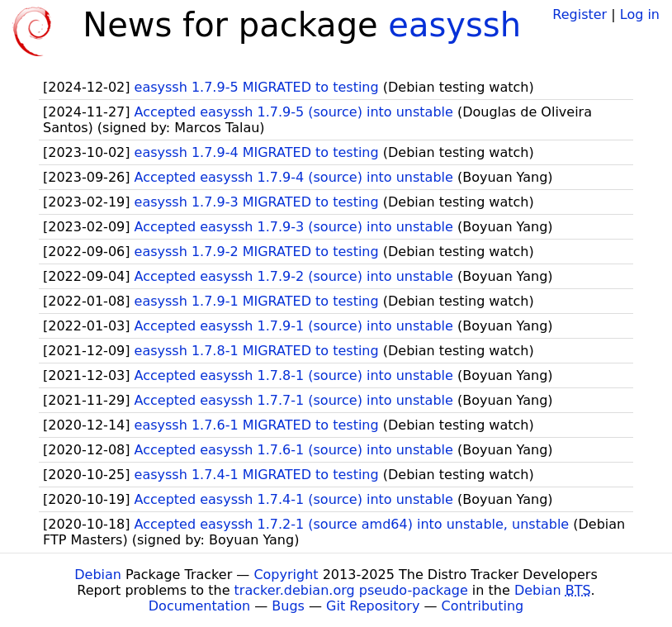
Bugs (288, 606)
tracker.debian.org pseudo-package (351, 590)
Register (580, 14)
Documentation (199, 606)
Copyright (286, 575)
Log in (640, 14)
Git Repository (373, 606)
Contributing (483, 606)
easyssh (454, 25)
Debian (98, 575)
